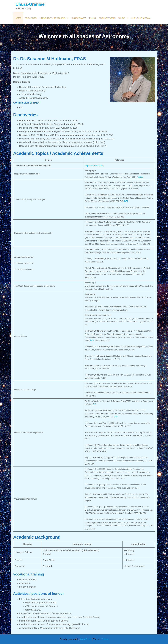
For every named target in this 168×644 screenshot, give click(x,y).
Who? (122, 18)
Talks (92, 18)
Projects (31, 18)
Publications (107, 18)
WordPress (86, 639)
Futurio (105, 639)
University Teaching (53, 18)
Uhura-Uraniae (30, 4)
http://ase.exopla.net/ (94, 165)
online (140, 177)
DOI (126, 201)
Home (18, 18)
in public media (141, 18)
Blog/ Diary (79, 18)
